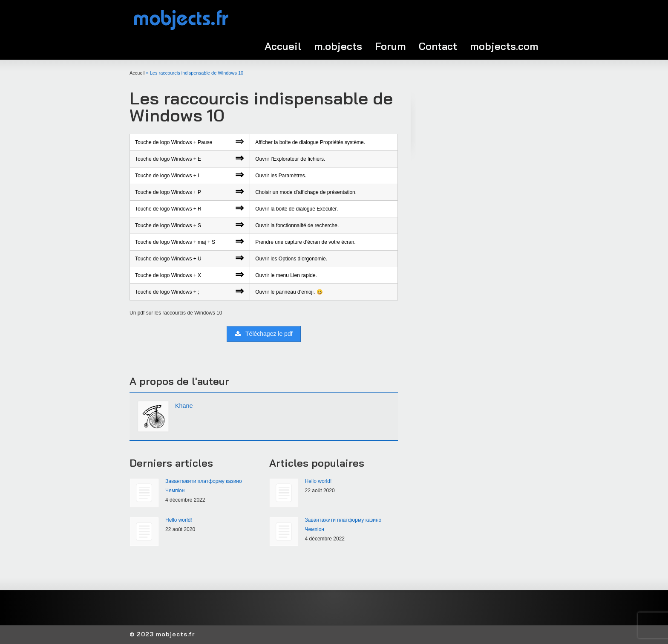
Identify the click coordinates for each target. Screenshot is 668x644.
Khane (184, 406)
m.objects (338, 46)
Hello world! (179, 520)
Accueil (283, 46)
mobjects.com (504, 46)
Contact (438, 46)
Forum (390, 46)
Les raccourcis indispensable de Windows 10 (261, 107)
